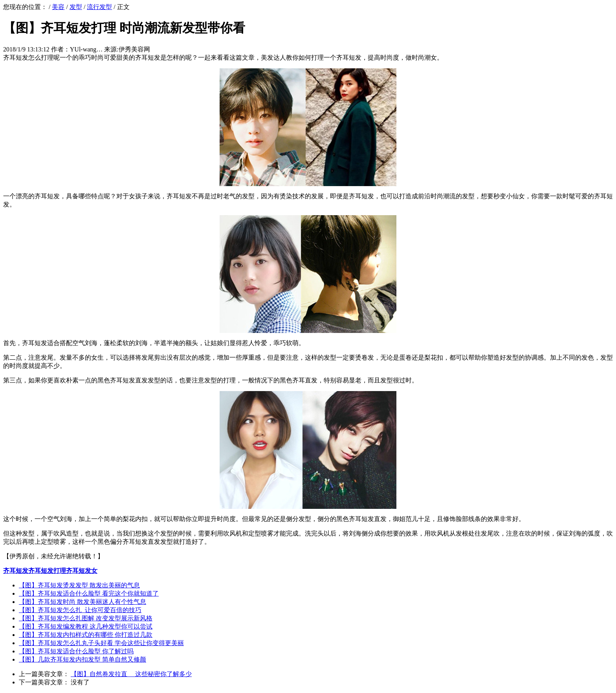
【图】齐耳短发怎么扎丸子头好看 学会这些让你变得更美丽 (101, 643)
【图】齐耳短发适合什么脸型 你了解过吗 (76, 651)
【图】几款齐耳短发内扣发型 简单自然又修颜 (82, 659)
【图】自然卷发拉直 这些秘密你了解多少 (131, 674)
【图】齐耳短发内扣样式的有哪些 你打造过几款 (86, 635)
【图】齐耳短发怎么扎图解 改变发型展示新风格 (86, 618)
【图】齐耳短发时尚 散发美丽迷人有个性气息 (82, 602)
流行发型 (99, 7)
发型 (76, 7)
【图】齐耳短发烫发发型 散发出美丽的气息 (79, 585)
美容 (58, 7)
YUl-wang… (86, 49)
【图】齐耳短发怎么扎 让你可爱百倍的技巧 (80, 610)
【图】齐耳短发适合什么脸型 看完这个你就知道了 (89, 593)
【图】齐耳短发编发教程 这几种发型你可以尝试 (86, 626)
